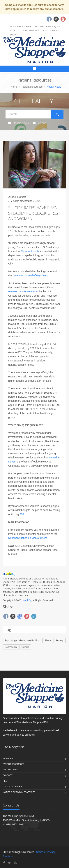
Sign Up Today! (51, 31)
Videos (40, 123)
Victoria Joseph (30, 251)
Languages (16, 26)
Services (8, 758)
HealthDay (27, 600)
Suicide (25, 647)
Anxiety (60, 640)
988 (22, 514)
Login (13, 35)
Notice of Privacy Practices (19, 792)
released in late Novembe (23, 291)
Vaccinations (10, 770)
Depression (11, 647)
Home (14, 87)
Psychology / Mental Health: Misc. (23, 640)
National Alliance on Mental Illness (28, 538)
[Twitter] (9, 863)
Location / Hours (30, 31)
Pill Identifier (43, 26)
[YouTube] (15, 863)
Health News (18, 123)
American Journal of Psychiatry (30, 275)
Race (48, 640)
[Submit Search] (57, 114)
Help (29, 26)
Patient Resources (32, 87)
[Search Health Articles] (28, 114)
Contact (8, 775)
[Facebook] (4, 863)
